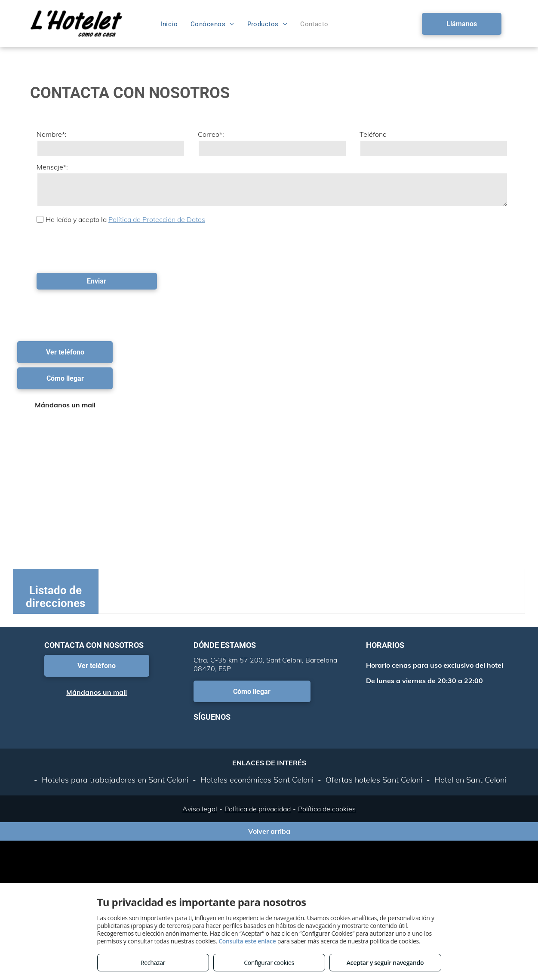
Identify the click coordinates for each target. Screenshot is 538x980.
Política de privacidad (258, 809)
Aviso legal (200, 809)
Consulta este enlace (247, 941)
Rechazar (153, 963)
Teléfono (373, 134)
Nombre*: (52, 134)
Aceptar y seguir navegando (385, 963)
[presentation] (102, 247)
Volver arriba (269, 831)
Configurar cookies (269, 963)
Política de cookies (327, 809)
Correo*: (211, 134)
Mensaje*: (52, 167)
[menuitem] (169, 24)
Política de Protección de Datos (157, 219)
